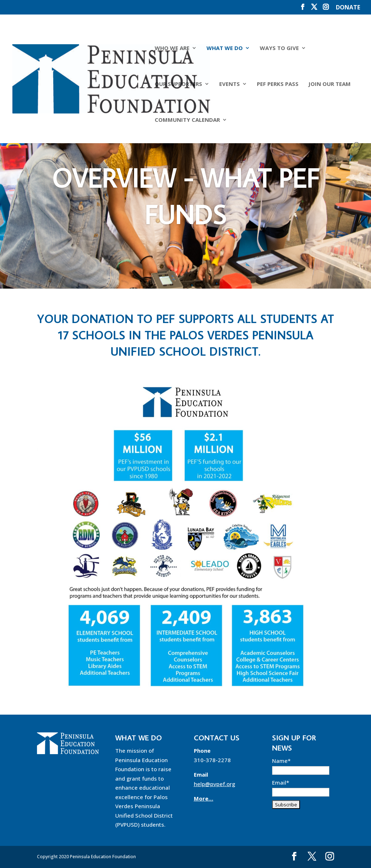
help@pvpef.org (214, 784)
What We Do (224, 48)
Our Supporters (178, 84)
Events (229, 84)
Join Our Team (329, 84)
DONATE (348, 8)
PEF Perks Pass (277, 84)
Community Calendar (187, 120)
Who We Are (172, 48)
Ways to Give (279, 48)
